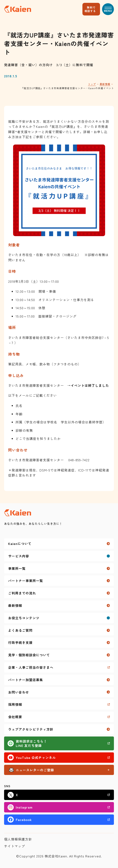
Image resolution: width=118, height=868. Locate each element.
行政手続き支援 (20, 642)
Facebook (24, 820)
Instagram (24, 807)
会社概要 (15, 717)
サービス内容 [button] (19, 556)
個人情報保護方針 (18, 839)
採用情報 (15, 704)
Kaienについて (20, 544)
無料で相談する (90, 9)
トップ (92, 84)
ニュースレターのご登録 (35, 770)
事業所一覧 (17, 568)
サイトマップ (15, 846)
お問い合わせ (19, 692)
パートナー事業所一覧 (26, 581)
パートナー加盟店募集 (26, 680)
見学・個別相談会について (29, 655)
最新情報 (105, 84)
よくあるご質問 (20, 630)
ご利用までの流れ (22, 593)
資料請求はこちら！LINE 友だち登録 (31, 743)
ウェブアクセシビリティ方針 (31, 729)
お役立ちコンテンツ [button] (24, 618)
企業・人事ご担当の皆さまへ (31, 667)
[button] (108, 9)
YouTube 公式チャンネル (36, 757)
